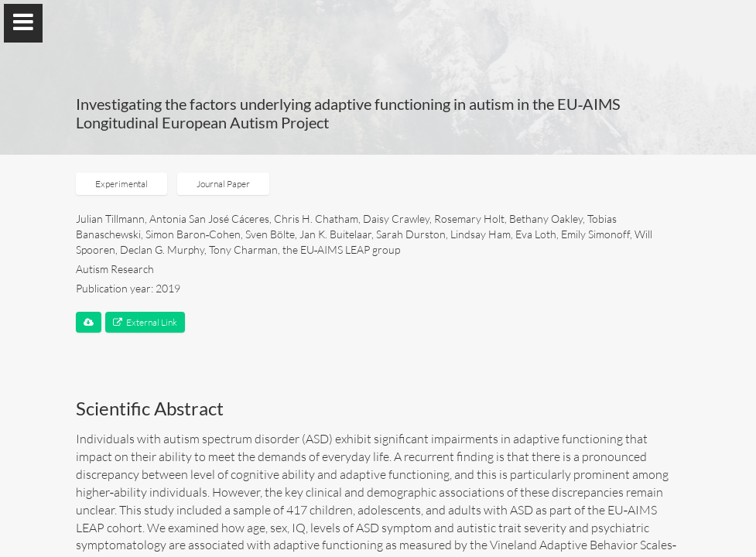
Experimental (121, 184)
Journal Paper (223, 184)
